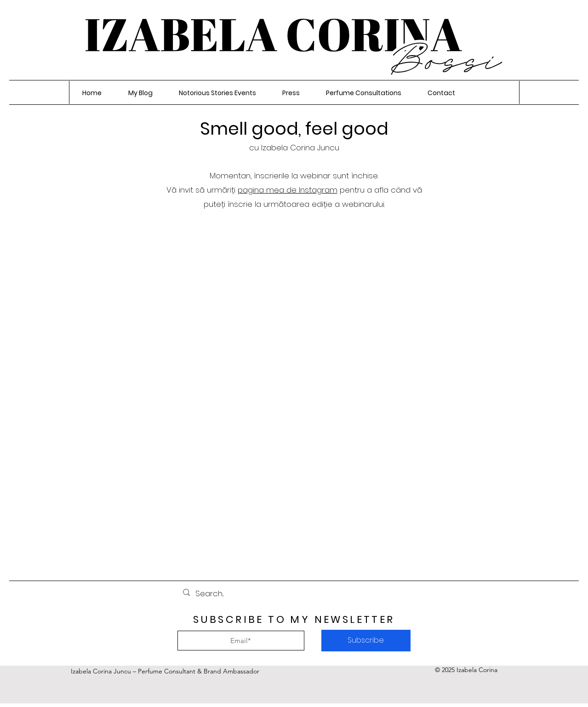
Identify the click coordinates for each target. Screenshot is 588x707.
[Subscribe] (366, 641)
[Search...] (293, 594)
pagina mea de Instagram (288, 190)
